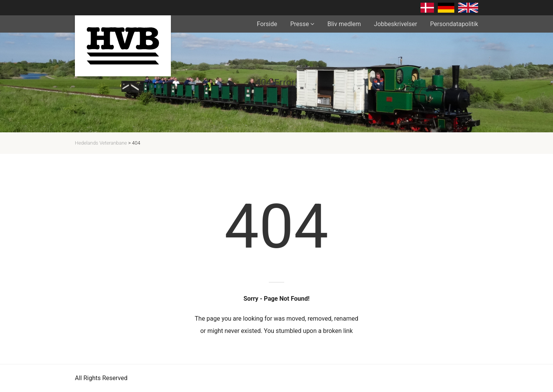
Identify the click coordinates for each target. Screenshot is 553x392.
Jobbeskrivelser (396, 24)
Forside (267, 24)
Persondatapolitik (454, 24)
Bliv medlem (344, 24)
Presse (300, 24)
